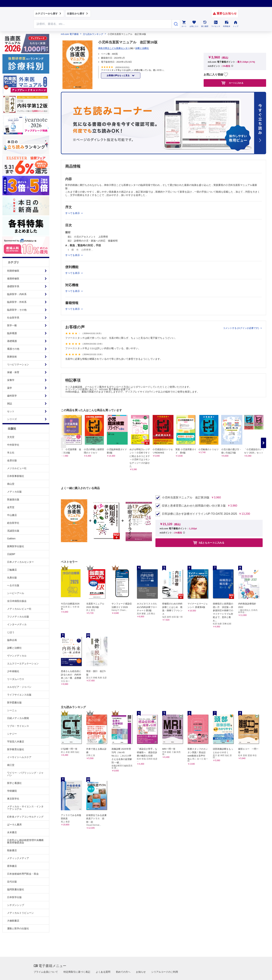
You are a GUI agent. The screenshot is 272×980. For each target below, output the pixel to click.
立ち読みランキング (93, 34)
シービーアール (16, 593)
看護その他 (13, 349)
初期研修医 (13, 271)
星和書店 (12, 866)
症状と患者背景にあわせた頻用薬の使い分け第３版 (194, 506)
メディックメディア (18, 858)
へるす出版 (13, 585)
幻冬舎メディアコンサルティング (25, 817)
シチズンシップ (16, 905)
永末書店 (12, 832)
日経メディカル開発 (18, 718)
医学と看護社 (14, 783)
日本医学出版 (14, 897)
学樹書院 (12, 791)
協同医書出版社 (16, 889)
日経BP (11, 554)
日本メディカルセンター (20, 562)
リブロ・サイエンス (18, 726)
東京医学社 (13, 799)
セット (11, 411)
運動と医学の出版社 (18, 928)
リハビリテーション (18, 364)
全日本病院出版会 (17, 601)
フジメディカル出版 (18, 617)
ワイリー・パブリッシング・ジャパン (25, 774)
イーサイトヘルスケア (19, 757)
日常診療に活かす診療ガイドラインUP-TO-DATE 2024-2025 (199, 514)
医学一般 (12, 325)
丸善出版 (12, 578)
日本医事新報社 (16, 476)
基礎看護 (12, 341)
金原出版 (12, 460)
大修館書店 (13, 921)
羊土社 (11, 453)
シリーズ (12, 419)
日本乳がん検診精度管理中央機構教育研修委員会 (25, 841)
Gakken (11, 539)
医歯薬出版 (13, 499)
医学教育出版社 (16, 749)
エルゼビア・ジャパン (19, 687)
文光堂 (11, 437)
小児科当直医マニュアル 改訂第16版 (186, 498)
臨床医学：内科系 (17, 294)
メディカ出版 (14, 492)
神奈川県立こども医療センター (114, 48)
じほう (11, 632)
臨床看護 (12, 333)
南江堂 (11, 765)
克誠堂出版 (13, 531)
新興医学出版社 (16, 546)
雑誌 (10, 403)
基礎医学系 (13, 286)
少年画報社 (13, 671)
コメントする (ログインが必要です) (241, 328)
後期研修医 (13, 279)
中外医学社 (13, 445)
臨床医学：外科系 (17, 302)
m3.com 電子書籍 (70, 34)
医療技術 (12, 357)
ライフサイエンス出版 (19, 695)
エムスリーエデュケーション (23, 663)
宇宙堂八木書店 (16, 742)
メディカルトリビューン (20, 913)
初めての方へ (123, 972)
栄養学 (11, 380)
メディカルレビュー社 (19, 609)
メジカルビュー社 (17, 468)
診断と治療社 (14, 648)
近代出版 (12, 882)
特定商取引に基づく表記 (77, 972)
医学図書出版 (14, 703)
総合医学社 (13, 523)
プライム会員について (46, 972)
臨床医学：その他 (17, 310)
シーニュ (12, 710)
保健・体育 (13, 372)
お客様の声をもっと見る (118, 75)
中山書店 (12, 515)
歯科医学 (12, 396)
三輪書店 (12, 570)
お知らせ (141, 972)
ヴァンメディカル (17, 656)
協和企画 (12, 640)
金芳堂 (11, 507)
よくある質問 (103, 972)
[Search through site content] (103, 24)
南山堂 (11, 484)
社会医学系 (13, 318)
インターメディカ (17, 624)
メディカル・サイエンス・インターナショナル (25, 808)
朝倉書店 (12, 850)
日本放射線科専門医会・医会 (23, 874)
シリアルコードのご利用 (165, 972)
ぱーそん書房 (14, 825)
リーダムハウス (16, 679)
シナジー (12, 734)
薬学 (10, 388)
